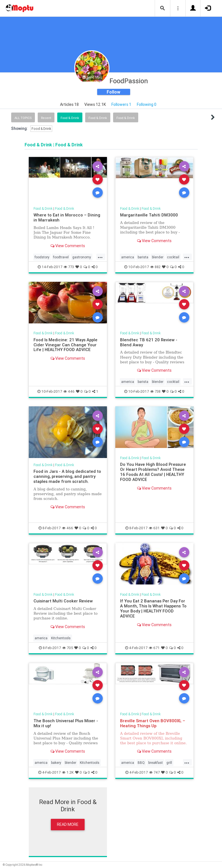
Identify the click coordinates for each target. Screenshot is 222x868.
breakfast (156, 763)
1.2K (68, 772)
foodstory (42, 257)
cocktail (173, 257)
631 (154, 528)
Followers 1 (121, 104)
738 (155, 391)
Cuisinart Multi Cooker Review (63, 601)
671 (154, 648)
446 (69, 391)
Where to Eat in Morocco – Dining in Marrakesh (67, 217)
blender (158, 257)
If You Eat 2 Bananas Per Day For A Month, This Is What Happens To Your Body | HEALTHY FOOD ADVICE (153, 608)
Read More (68, 824)
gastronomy (82, 257)
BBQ (141, 763)
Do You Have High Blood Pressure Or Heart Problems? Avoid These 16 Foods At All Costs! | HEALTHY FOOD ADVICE (153, 472)
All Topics (23, 118)
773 (69, 267)
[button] (163, 8)
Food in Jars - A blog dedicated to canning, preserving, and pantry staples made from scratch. (67, 476)
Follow (114, 92)
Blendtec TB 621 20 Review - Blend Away (149, 342)
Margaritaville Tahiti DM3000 (149, 215)
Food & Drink (70, 118)
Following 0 (147, 104)
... (100, 257)
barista (143, 257)
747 (154, 772)
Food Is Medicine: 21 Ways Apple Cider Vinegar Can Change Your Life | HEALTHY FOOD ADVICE (65, 345)
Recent (46, 118)
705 (68, 648)
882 (155, 267)
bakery (56, 763)
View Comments (68, 246)
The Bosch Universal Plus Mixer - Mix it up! (66, 723)
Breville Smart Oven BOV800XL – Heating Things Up (153, 723)
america (128, 257)
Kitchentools (61, 638)
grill (169, 763)
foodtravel (61, 257)
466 (68, 528)
